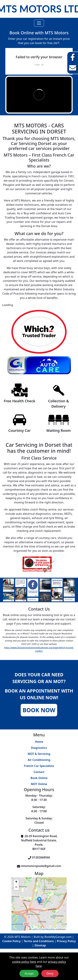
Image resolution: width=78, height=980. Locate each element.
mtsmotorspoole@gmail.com (41, 866)
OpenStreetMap (48, 929)
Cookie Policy (11, 941)
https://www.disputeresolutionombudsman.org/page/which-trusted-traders (39, 649)
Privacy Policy (66, 941)
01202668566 (41, 857)
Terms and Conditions (39, 941)
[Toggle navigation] (39, 23)
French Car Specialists (39, 766)
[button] (39, 900)
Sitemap (40, 945)
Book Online (39, 778)
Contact (39, 772)
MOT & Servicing (39, 754)
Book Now (39, 710)
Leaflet (33, 929)
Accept (29, 973)
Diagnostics (39, 748)
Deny (50, 973)
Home (39, 742)
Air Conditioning (39, 760)
